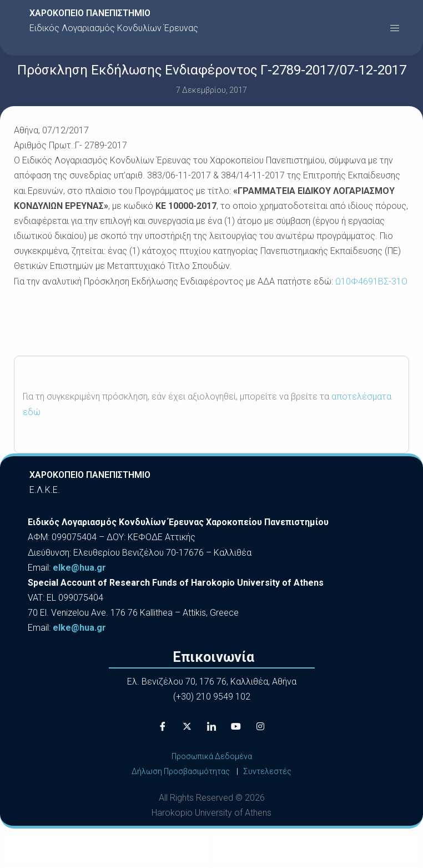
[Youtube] (236, 727)
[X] (187, 727)
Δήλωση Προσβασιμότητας (181, 771)
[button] (395, 28)
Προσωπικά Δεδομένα (212, 756)
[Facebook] (163, 727)
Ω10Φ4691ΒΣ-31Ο (371, 281)
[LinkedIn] (211, 727)
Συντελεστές (267, 771)
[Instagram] (260, 727)
